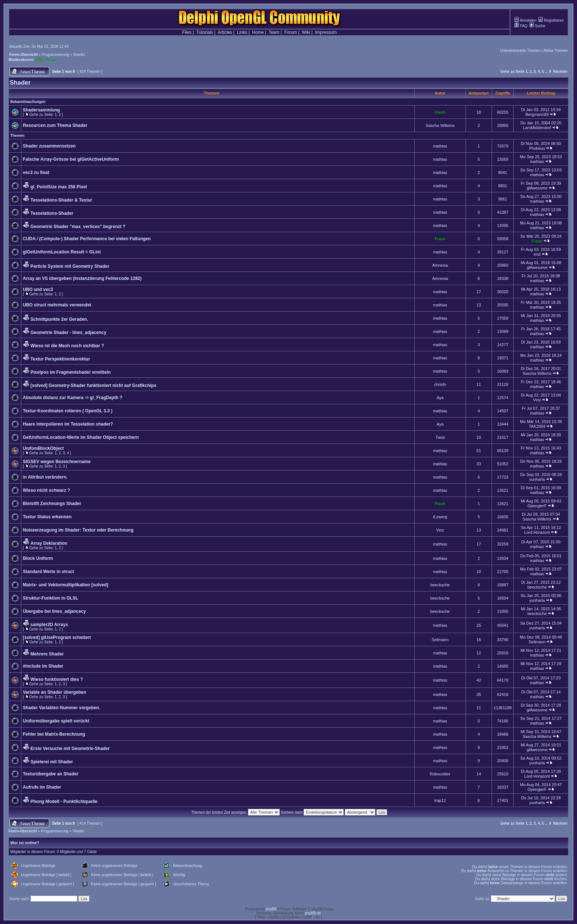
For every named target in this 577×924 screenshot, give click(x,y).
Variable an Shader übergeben (54, 692)
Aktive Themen (555, 51)
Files (187, 32)
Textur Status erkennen (47, 517)
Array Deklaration (49, 543)
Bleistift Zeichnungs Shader (52, 504)
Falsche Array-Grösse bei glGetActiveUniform (71, 159)
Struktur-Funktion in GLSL (51, 598)
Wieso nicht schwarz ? (47, 490)
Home (258, 32)
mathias (440, 146)
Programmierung (55, 55)
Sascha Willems (440, 125)
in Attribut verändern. (45, 477)
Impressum (326, 32)
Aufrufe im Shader (42, 787)
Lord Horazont (537, 532)
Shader (79, 55)
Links (242, 32)
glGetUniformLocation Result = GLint (62, 252)
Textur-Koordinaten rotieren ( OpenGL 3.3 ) (68, 411)
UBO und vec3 (38, 289)
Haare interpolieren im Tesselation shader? (68, 424)
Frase (440, 239)
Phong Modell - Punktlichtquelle (64, 802)
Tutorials (205, 32)
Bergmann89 (537, 114)
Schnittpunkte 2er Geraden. (59, 319)
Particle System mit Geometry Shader (70, 266)
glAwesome (537, 188)
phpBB (271, 909)
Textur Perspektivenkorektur (60, 359)
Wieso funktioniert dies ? (57, 679)
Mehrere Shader (47, 654)
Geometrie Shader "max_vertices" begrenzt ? (78, 227)
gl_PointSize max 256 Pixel (59, 187)
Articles (225, 32)
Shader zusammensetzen (49, 146)
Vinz (537, 400)
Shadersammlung (41, 110)
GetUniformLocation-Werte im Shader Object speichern (81, 437)
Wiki (306, 32)
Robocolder (440, 774)
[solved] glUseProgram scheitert (57, 637)
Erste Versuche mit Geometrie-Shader (70, 749)
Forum (291, 32)
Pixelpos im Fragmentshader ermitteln (71, 372)
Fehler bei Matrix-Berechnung (54, 734)
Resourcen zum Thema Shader (55, 125)
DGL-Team (45, 60)
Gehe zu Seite (513, 72)
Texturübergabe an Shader (51, 774)
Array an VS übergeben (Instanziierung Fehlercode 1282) (82, 278)
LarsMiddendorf (537, 128)
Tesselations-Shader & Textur (61, 200)
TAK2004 (537, 426)
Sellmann (440, 640)
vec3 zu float (36, 173)
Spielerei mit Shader (52, 762)
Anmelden (525, 20)
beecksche (440, 585)
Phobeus (537, 148)
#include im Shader (43, 666)
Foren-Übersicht (23, 55)
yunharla (537, 479)
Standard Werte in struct (48, 572)
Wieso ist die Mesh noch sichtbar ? (67, 346)
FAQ (521, 26)
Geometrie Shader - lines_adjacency (68, 333)
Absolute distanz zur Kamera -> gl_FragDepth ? (72, 398)
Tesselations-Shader (52, 213)
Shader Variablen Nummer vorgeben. (61, 708)
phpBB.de (313, 913)
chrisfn (440, 384)
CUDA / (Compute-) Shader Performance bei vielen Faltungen (87, 239)
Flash (440, 112)
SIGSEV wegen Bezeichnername (57, 462)
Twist (440, 437)
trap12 (440, 800)
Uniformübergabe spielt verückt (56, 721)
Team (274, 32)
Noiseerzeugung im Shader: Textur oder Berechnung (78, 530)
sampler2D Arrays (49, 625)
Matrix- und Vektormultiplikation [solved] (66, 585)
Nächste (560, 72)
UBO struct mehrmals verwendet (57, 305)
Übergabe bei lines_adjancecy (54, 611)
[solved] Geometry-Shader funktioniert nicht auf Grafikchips (93, 385)
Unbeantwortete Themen (520, 51)
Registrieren (551, 20)
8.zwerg (440, 517)
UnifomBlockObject (43, 448)
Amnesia (440, 265)
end (537, 254)
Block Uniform (38, 558)
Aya (440, 398)
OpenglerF (537, 506)
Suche (537, 26)
